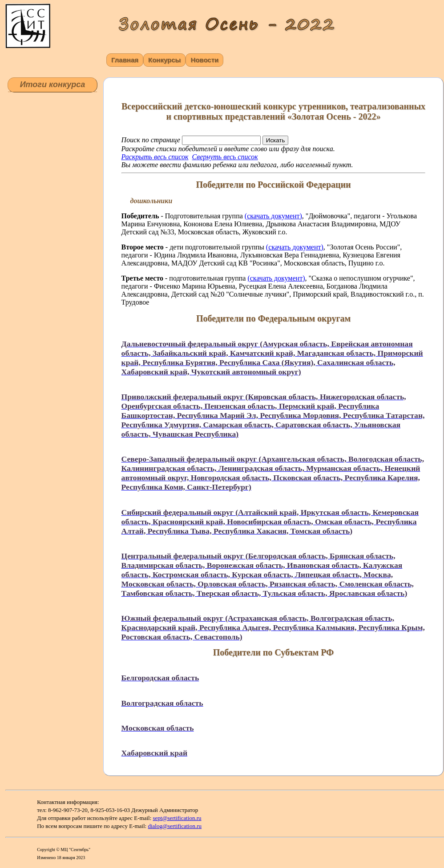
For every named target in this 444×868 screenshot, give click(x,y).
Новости (204, 60)
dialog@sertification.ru (175, 826)
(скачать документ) (273, 216)
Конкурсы (164, 60)
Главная (125, 60)
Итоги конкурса (53, 84)
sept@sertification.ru (177, 818)
